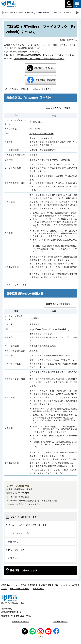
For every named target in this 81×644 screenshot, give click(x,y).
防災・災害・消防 (16, 550)
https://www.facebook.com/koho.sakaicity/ (50, 329)
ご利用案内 (6, 585)
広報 (67, 12)
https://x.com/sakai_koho (42, 133)
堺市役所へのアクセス (21, 621)
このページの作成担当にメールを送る (23, 504)
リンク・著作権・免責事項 (24, 585)
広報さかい (13, 558)
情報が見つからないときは (24, 570)
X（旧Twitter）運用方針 (18, 89)
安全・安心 (13, 541)
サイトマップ (38, 589)
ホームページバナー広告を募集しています (27, 525)
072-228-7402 (23, 493)
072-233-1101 (18, 616)
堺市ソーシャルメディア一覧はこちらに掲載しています (39, 58)
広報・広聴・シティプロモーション (49, 12)
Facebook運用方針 (43, 89)
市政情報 (30, 12)
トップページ (19, 12)
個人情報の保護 (45, 585)
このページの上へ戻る (16, 285)
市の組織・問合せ (60, 621)
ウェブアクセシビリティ (19, 533)
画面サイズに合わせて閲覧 (58, 108)
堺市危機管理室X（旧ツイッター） (42, 55)
